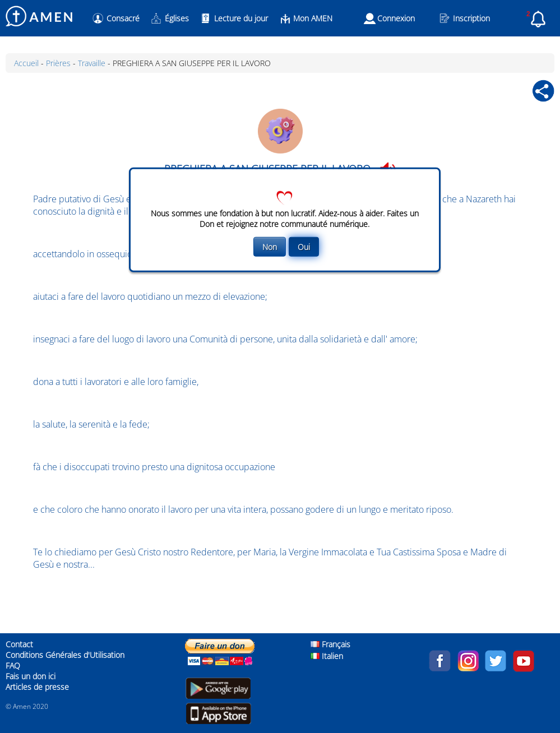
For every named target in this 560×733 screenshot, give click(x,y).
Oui (304, 247)
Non (270, 247)
